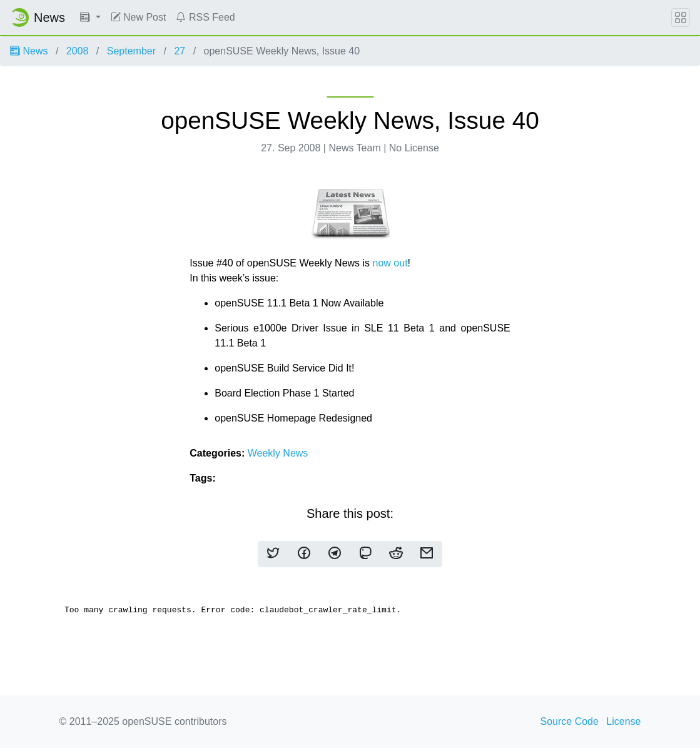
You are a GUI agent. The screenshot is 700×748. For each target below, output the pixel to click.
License (623, 721)
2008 (78, 51)
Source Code (570, 721)
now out (390, 263)
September (131, 51)
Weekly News (278, 453)
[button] (90, 18)
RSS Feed (205, 17)
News (29, 51)
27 (180, 51)
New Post (139, 17)
